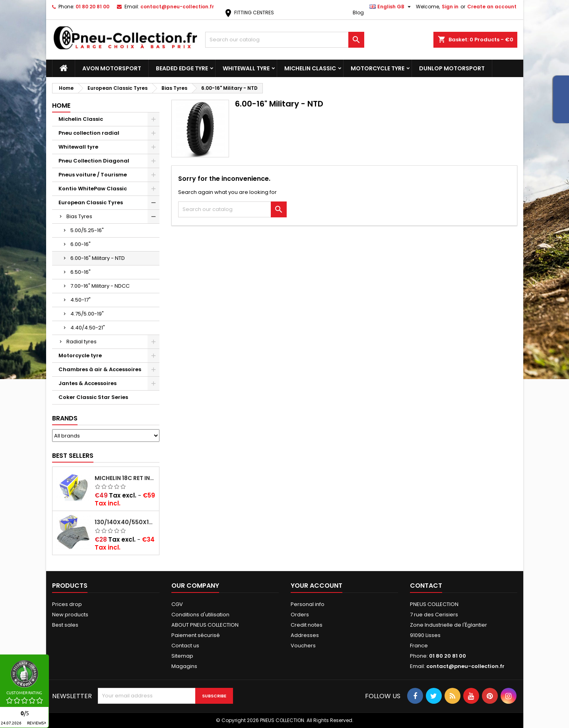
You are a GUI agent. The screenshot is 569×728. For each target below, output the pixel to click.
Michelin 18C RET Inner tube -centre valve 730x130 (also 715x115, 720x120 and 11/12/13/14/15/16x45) (125, 478)
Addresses (305, 635)
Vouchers (303, 646)
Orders (300, 615)
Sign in (450, 7)
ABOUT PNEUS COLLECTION (205, 625)
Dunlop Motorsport (452, 68)
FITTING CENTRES (249, 13)
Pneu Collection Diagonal (94, 161)
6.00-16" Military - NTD (98, 258)
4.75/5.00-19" (87, 314)
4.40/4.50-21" (88, 328)
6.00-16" (81, 244)
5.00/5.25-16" (87, 230)
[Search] (285, 40)
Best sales (65, 625)
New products (70, 615)
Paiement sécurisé (196, 635)
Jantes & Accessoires (87, 383)
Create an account (492, 7)
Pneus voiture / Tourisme (93, 175)
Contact (426, 586)
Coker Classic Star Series (93, 397)
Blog (358, 13)
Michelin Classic (310, 68)
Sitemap (182, 656)
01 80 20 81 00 (92, 7)
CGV (177, 604)
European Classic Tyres (91, 202)
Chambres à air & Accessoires (100, 369)
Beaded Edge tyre (182, 68)
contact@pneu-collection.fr (177, 7)
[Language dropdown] (391, 7)
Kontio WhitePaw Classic (93, 189)
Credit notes (307, 625)
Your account (317, 586)
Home (61, 106)
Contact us (185, 646)
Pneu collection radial (89, 133)
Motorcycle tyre (378, 68)
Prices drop (67, 604)
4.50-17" (81, 300)
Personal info (308, 604)
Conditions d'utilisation (200, 615)
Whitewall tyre (246, 68)
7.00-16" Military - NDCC (100, 286)
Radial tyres (82, 342)
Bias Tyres (79, 216)
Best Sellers (73, 456)
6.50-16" (81, 272)
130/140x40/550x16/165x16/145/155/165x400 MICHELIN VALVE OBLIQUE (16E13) (125, 522)
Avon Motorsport (112, 68)
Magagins (184, 666)
